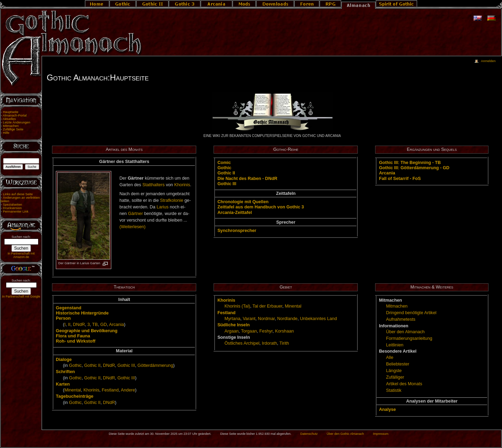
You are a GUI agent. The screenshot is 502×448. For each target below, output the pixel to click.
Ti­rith (284, 343)
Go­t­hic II (226, 173)
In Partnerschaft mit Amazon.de (21, 255)
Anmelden (488, 61)
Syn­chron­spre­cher (237, 231)
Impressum (381, 434)
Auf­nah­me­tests (401, 319)
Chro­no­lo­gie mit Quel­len (243, 202)
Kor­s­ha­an (284, 331)
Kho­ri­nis (182, 185)
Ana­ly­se (387, 410)
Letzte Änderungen (16, 122)
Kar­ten (63, 384)
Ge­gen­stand (68, 308)
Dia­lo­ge (64, 360)
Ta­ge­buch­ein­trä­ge (75, 396)
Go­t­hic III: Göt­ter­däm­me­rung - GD (414, 168)
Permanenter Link (16, 212)
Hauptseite (11, 112)
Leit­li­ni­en (395, 345)
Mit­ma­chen (397, 306)
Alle (390, 357)
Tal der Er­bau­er (267, 306)
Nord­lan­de (288, 319)
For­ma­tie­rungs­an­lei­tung (409, 338)
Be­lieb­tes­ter (397, 364)
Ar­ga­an (231, 331)
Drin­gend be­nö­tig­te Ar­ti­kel (411, 313)
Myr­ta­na (232, 319)
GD (103, 325)
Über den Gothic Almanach (345, 434)
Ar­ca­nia (387, 173)
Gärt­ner (135, 214)
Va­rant (249, 319)
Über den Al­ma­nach (405, 332)
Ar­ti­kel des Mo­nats (404, 384)
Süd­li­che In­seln (233, 325)
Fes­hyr (266, 331)
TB (95, 325)
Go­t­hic (224, 168)
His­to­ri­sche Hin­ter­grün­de (82, 313)
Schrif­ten (65, 372)
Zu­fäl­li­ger (395, 377)
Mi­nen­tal (73, 390)
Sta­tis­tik (393, 390)
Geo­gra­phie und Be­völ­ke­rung (87, 331)
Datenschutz (309, 434)
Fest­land (110, 390)
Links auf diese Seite (18, 194)
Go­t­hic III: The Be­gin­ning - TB (410, 163)
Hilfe (6, 133)
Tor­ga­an (249, 331)
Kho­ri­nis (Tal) (237, 306)
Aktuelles (9, 119)
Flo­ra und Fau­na (73, 336)
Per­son (63, 318)
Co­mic (224, 163)
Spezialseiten (12, 205)
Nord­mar (266, 319)
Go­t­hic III (227, 184)
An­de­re (128, 390)
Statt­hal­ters (154, 185)
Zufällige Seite (13, 129)
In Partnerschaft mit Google (21, 296)
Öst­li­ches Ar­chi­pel (242, 343)
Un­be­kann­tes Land (318, 319)
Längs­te (394, 371)
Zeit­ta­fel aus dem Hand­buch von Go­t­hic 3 (261, 207)
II (69, 325)
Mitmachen (11, 126)
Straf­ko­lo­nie (172, 200)
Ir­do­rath (269, 343)
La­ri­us (163, 207)
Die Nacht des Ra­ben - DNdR (247, 179)
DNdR (79, 325)
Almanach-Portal (15, 115)
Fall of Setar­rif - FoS (400, 179)
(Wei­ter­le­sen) (132, 227)
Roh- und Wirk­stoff (76, 341)
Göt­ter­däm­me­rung (155, 365)
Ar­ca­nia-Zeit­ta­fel (235, 213)
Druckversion (12, 208)
